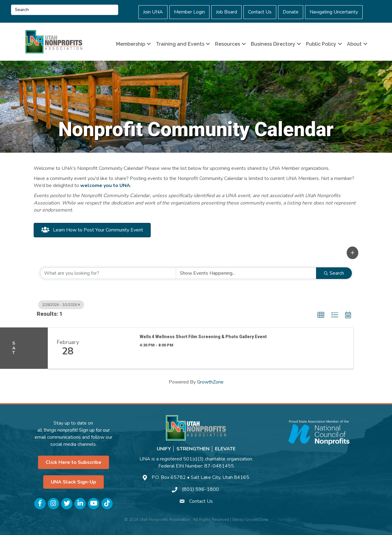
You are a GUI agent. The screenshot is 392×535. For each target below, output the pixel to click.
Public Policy (321, 44)
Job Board (226, 12)
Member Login (189, 12)
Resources (228, 44)
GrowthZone (210, 382)
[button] (352, 253)
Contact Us (260, 12)
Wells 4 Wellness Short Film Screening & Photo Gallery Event (203, 337)
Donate (291, 12)
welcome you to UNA (105, 185)
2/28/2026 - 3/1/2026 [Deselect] (61, 305)
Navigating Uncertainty (334, 12)
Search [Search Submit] (334, 273)
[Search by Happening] (246, 273)
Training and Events (180, 44)
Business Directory (273, 44)
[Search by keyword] (108, 273)
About (354, 44)
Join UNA (153, 12)
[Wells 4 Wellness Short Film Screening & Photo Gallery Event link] (111, 348)
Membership (131, 44)
